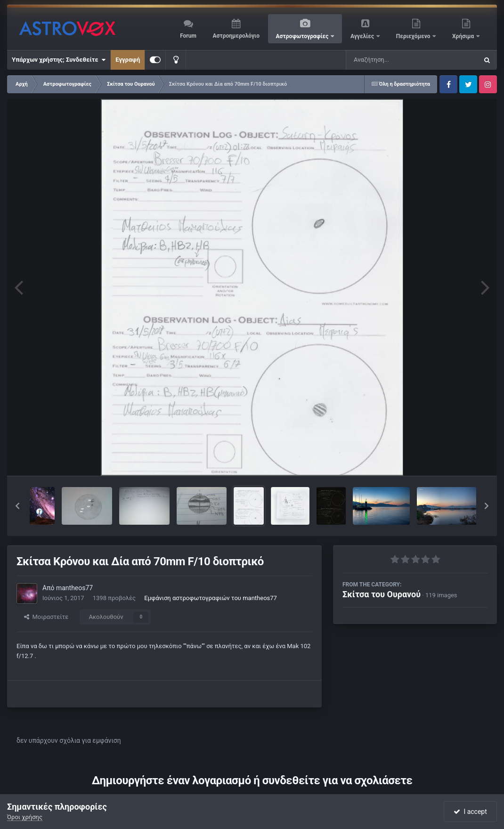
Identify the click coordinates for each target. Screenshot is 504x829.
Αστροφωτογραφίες (303, 36)
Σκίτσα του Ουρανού (382, 594)
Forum (188, 36)
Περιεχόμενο (414, 36)
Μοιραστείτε (46, 617)
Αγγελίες (363, 36)
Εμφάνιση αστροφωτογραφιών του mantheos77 (211, 598)
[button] (17, 506)
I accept (470, 812)
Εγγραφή (128, 60)
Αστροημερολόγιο (236, 36)
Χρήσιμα (464, 36)
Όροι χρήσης (25, 817)
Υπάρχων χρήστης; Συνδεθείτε (59, 60)
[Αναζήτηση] (393, 60)
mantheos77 (74, 588)
